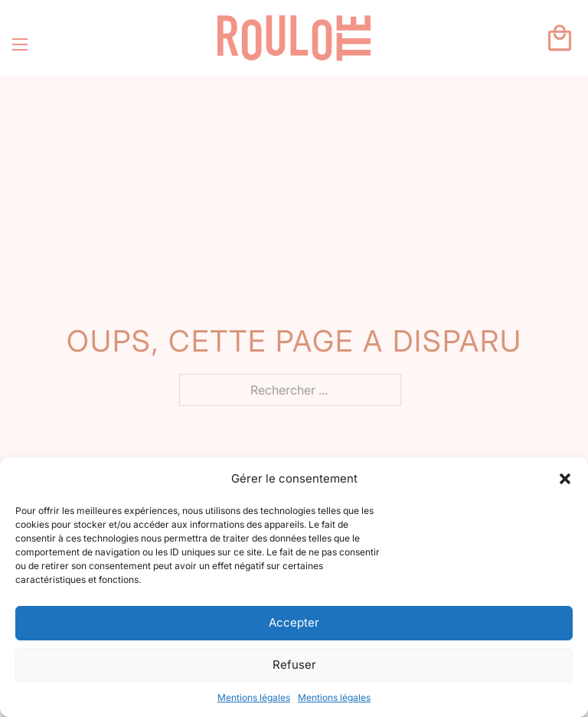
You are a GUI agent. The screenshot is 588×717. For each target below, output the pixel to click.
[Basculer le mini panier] (560, 38)
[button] (565, 479)
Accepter (294, 622)
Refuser (294, 665)
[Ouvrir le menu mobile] (20, 44)
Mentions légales (254, 697)
